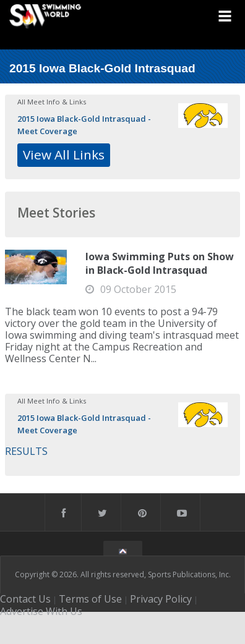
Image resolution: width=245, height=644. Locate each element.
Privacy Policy (161, 599)
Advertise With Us (41, 611)
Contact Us (25, 599)
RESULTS (26, 451)
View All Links (64, 155)
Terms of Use (90, 599)
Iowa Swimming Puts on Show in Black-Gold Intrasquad (160, 263)
